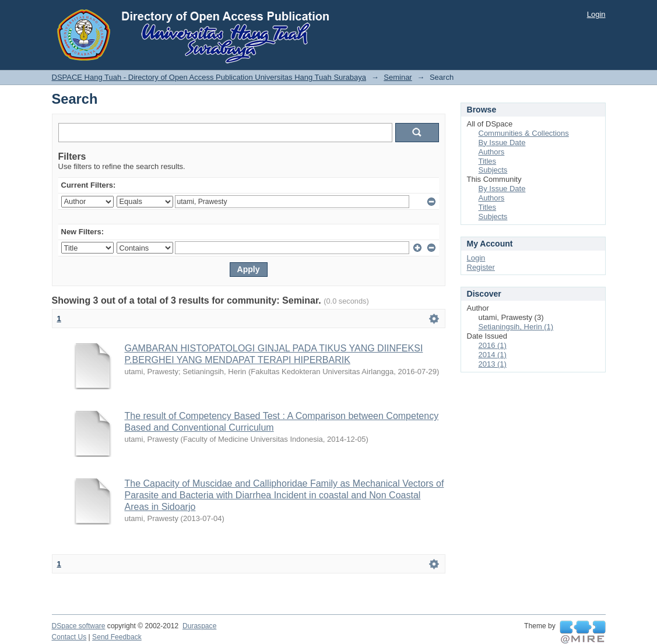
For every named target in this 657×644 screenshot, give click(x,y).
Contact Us (69, 637)
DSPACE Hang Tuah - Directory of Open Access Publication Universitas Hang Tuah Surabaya (209, 77)
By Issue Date (502, 142)
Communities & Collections (524, 133)
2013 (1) (493, 364)
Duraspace (199, 626)
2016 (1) (493, 345)
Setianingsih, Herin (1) (516, 327)
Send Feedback (117, 637)
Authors (492, 152)
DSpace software (79, 626)
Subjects (493, 170)
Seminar (398, 77)
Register (481, 267)
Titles (488, 161)
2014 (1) (493, 355)
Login (596, 14)
